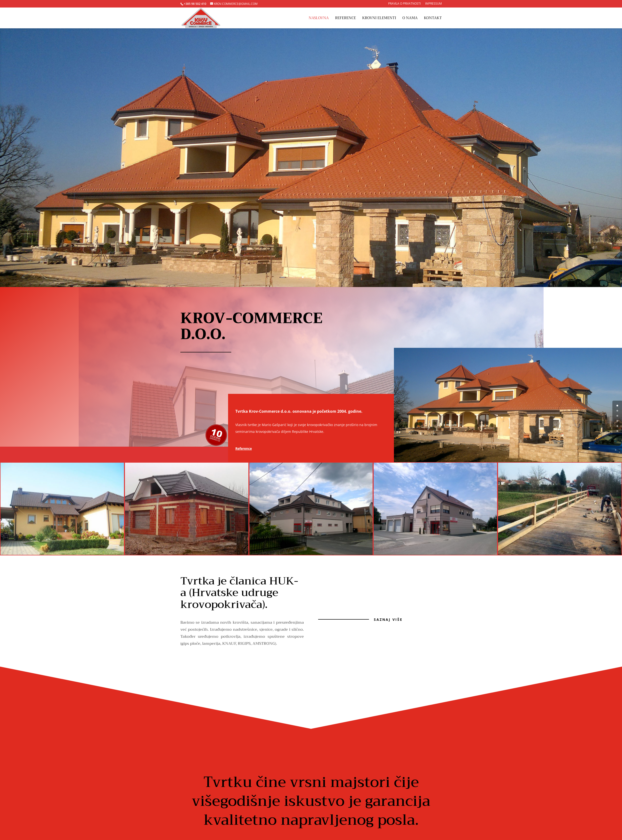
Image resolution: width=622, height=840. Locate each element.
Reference (346, 19)
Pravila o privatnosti (404, 4)
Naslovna (319, 19)
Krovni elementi (379, 19)
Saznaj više (388, 619)
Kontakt (433, 19)
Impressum (434, 4)
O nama (410, 19)
